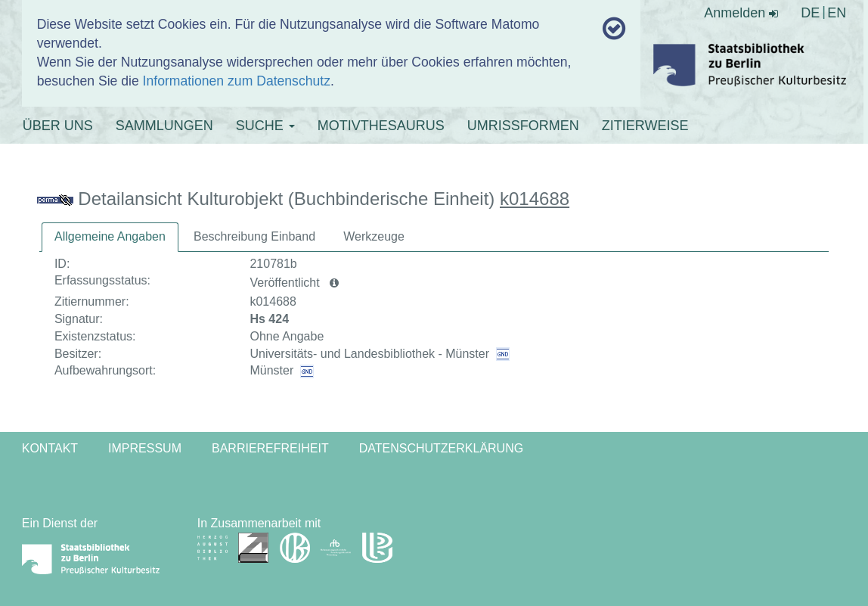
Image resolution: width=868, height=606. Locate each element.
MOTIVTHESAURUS (381, 126)
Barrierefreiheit (270, 448)
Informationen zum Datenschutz (237, 81)
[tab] (110, 237)
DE (810, 13)
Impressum (145, 448)
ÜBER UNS (58, 126)
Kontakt (50, 448)
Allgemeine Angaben (110, 236)
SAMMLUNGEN (164, 126)
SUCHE (265, 126)
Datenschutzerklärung (442, 448)
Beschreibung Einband (254, 236)
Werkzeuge (374, 236)
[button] (334, 283)
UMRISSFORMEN (523, 126)
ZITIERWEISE (645, 126)
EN (837, 13)
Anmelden (741, 13)
